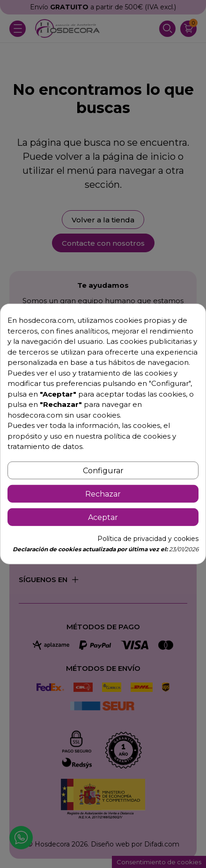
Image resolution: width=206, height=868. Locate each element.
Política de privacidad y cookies (148, 539)
